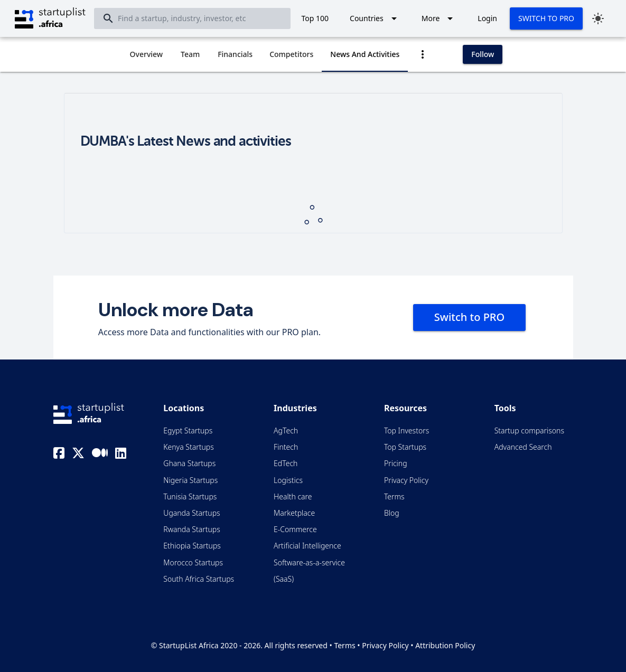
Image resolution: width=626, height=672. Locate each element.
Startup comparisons (529, 430)
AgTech (286, 430)
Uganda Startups (191, 513)
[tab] (147, 54)
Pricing (396, 463)
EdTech (286, 463)
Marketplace (294, 513)
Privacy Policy (406, 480)
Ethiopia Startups (192, 546)
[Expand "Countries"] (375, 18)
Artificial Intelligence (307, 546)
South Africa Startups (199, 579)
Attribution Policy (445, 645)
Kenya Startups (188, 447)
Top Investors (407, 430)
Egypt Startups (188, 430)
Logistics (288, 480)
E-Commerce (295, 529)
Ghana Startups (189, 463)
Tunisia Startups (190, 496)
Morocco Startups (193, 562)
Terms (394, 496)
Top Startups (405, 447)
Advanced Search (523, 447)
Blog (392, 513)
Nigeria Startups (190, 480)
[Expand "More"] (439, 18)
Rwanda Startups (192, 529)
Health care (293, 496)
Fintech (286, 447)
